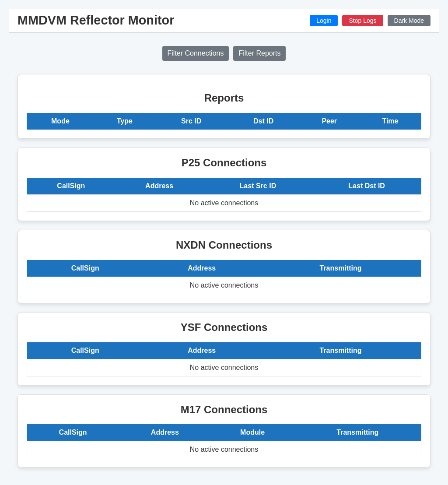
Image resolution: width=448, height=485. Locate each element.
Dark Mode (409, 21)
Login (324, 21)
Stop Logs (362, 21)
